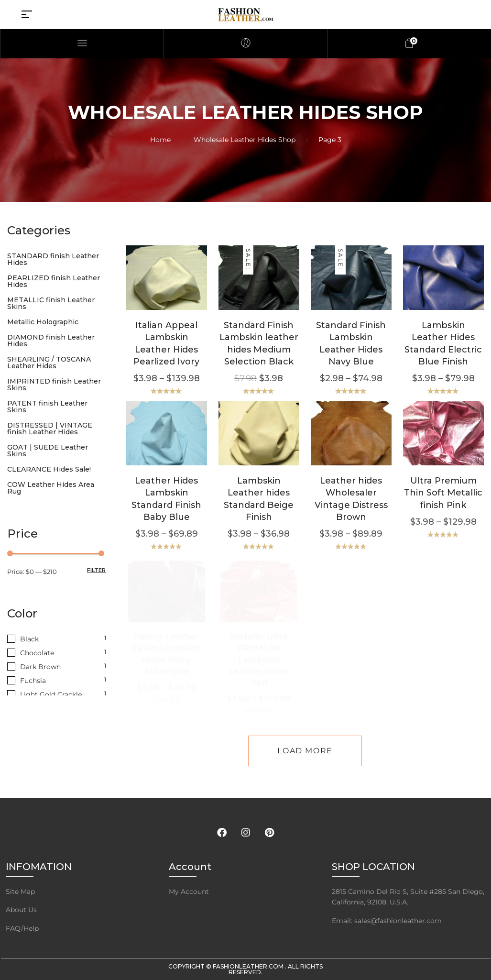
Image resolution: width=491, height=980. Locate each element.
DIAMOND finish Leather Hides (51, 341)
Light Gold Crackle (51, 694)
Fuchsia (33, 681)
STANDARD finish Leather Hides (53, 259)
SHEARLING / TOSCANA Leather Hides (49, 363)
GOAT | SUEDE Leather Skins (48, 451)
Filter (96, 570)
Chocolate (37, 653)
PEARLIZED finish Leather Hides (54, 281)
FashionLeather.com (249, 966)
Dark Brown (40, 667)
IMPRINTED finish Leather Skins (54, 385)
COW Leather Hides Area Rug (51, 488)
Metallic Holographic (43, 322)
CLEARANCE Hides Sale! (49, 469)
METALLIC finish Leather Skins (51, 303)
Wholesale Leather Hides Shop (245, 140)
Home (160, 140)
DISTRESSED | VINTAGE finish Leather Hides (50, 429)
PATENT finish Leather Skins (47, 407)
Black (29, 639)
